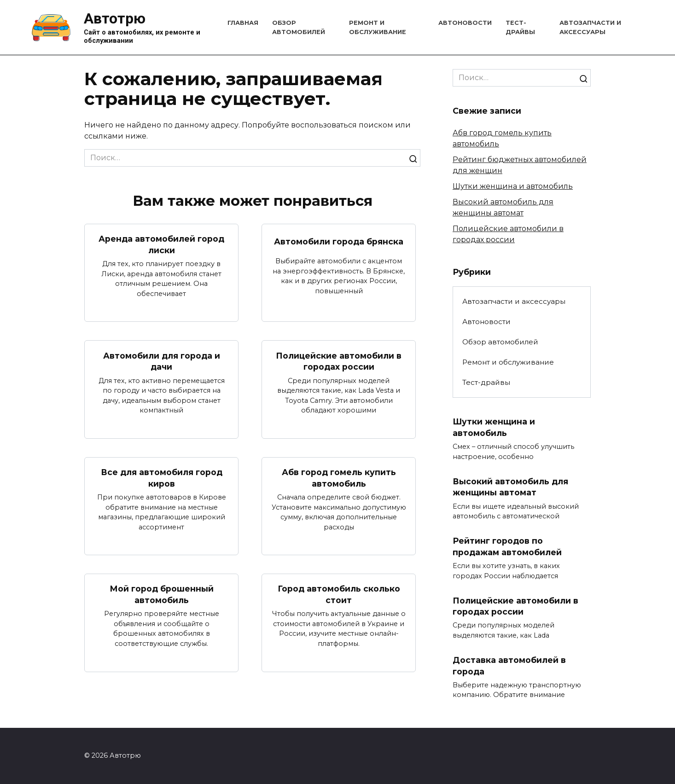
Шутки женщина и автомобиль (513, 186)
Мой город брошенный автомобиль (162, 595)
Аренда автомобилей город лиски (161, 244)
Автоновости (465, 23)
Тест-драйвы (486, 382)
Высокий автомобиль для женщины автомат (510, 487)
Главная (243, 23)
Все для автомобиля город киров (162, 478)
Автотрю (115, 18)
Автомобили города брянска (339, 241)
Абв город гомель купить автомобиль (339, 478)
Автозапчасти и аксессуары (514, 301)
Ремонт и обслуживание (508, 362)
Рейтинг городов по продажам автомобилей (507, 546)
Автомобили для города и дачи (162, 361)
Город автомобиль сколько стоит (339, 595)
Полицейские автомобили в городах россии (339, 361)
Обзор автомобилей (500, 342)
